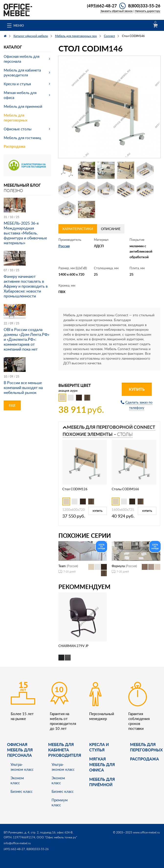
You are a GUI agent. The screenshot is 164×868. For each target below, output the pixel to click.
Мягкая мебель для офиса (20, 95)
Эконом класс (17, 780)
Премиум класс (60, 802)
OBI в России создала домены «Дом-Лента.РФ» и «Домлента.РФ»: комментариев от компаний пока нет (27, 339)
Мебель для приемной (23, 106)
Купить (137, 389)
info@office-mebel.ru (17, 843)
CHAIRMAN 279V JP (73, 646)
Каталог (13, 47)
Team (62, 566)
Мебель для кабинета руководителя (22, 73)
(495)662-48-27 (102, 6)
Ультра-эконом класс (22, 767)
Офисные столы (18, 129)
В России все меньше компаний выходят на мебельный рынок (23, 388)
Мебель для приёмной (102, 782)
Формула (118, 566)
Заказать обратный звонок (117, 11)
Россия (64, 246)
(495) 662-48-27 (14, 849)
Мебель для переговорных (16, 118)
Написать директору (148, 11)
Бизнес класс (22, 791)
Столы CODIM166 (125, 489)
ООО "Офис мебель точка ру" (57, 837)
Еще (12, 405)
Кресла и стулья (17, 84)
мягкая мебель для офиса (102, 764)
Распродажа (15, 146)
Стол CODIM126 (75, 489)
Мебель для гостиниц (22, 138)
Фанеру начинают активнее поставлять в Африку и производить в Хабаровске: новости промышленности (26, 286)
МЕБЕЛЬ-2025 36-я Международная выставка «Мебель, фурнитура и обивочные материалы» (25, 233)
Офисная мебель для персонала (22, 59)
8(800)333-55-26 (144, 6)
